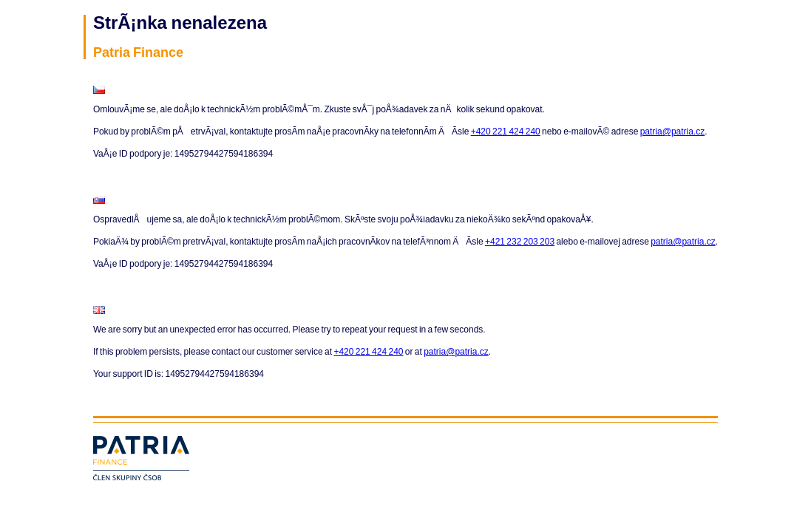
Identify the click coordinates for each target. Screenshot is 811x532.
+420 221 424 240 (506, 132)
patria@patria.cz (673, 132)
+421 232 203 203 (520, 242)
